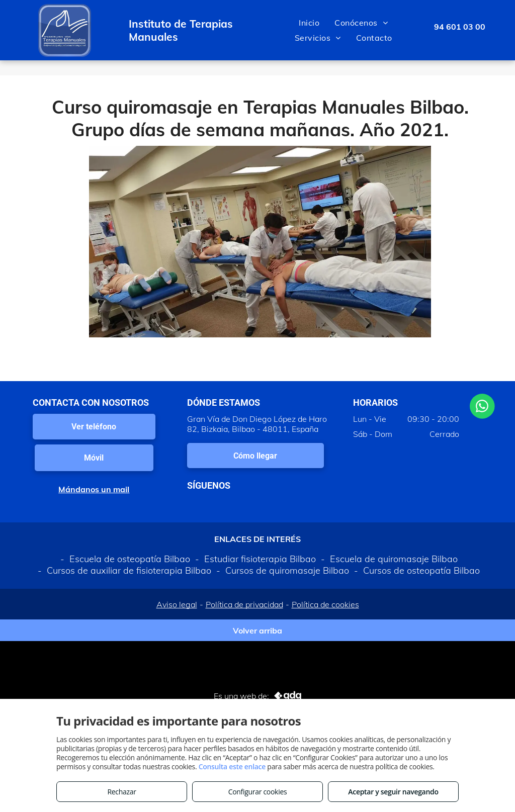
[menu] (493, 30)
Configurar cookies (258, 792)
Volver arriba (257, 630)
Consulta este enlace (232, 766)
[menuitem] (309, 23)
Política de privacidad (244, 604)
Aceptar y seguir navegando (393, 792)
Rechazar (121, 792)
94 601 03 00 (460, 27)
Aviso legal (177, 604)
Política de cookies (325, 604)
